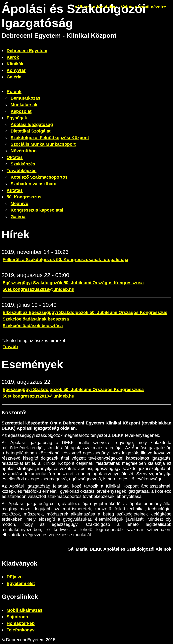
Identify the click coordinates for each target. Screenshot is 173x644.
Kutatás (15, 190)
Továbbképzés (22, 171)
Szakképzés (23, 164)
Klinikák (15, 64)
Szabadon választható (33, 184)
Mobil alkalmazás (25, 610)
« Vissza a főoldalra (95, 7)
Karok (13, 57)
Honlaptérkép (21, 623)
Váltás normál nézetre (143, 7)
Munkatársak (24, 105)
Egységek (17, 118)
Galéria (14, 77)
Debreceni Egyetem (27, 51)
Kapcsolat (21, 111)
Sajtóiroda (17, 617)
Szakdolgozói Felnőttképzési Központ (50, 138)
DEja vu (15, 577)
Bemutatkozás (25, 98)
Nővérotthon (24, 151)
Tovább (10, 347)
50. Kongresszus (24, 197)
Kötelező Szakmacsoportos (39, 177)
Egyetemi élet (21, 583)
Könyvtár (16, 70)
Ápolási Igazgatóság (32, 124)
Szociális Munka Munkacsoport (43, 144)
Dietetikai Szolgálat (31, 131)
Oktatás (15, 157)
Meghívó (19, 203)
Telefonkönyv (21, 630)
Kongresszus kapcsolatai (37, 210)
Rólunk (14, 92)
